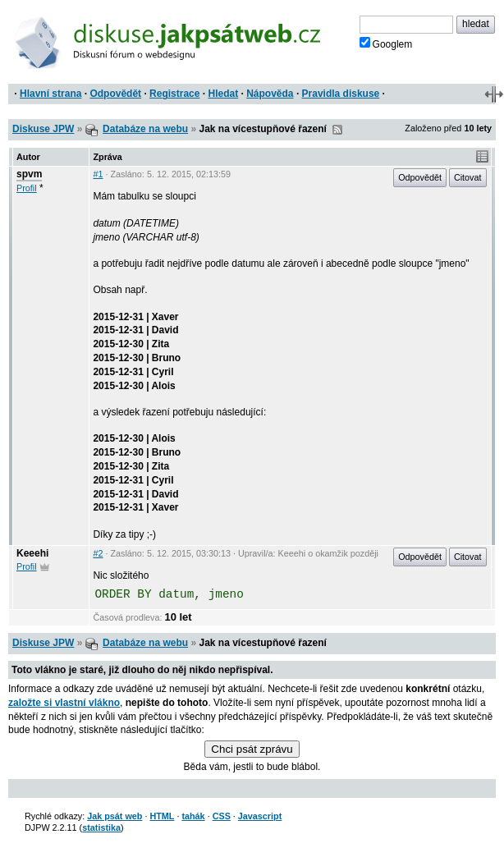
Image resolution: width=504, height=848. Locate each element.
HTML (162, 816)
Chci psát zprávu (252, 749)
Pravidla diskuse (341, 94)
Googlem (386, 44)
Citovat (468, 177)
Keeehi (32, 553)
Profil (27, 188)
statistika (101, 827)
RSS (337, 130)
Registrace (174, 94)
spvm (29, 174)
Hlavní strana (50, 94)
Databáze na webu (145, 129)
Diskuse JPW (43, 129)
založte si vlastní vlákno (64, 703)
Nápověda (270, 94)
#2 (98, 553)
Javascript (260, 816)
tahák (193, 816)
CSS (222, 816)
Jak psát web (115, 816)
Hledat (223, 94)
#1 (98, 174)
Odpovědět (115, 94)
